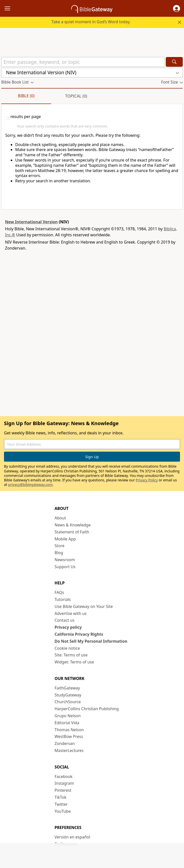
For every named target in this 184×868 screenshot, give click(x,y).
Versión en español (73, 837)
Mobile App (65, 539)
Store (60, 546)
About (60, 518)
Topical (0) (76, 96)
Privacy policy (68, 627)
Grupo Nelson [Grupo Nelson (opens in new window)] (68, 716)
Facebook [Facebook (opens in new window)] (64, 776)
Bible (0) (26, 96)
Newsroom (65, 560)
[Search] (174, 62)
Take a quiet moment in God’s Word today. (91, 22)
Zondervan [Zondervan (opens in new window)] (65, 743)
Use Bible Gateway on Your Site (84, 606)
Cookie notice (67, 648)
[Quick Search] (83, 62)
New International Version (31, 222)
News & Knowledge (73, 525)
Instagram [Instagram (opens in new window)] (64, 783)
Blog (59, 553)
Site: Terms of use (71, 655)
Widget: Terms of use (74, 662)
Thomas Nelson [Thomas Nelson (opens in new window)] (69, 730)
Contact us (65, 620)
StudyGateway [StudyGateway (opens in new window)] (68, 695)
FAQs (59, 592)
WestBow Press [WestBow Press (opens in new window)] (69, 736)
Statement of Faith (72, 532)
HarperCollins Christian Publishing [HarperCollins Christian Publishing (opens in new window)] (87, 709)
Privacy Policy (147, 480)
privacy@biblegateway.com (30, 485)
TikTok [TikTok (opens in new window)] (61, 797)
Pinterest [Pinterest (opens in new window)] (63, 790)
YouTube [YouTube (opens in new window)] (63, 811)
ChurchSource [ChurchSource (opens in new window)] (68, 702)
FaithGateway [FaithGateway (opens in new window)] (67, 688)
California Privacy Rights (79, 634)
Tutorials (63, 599)
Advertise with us (71, 613)
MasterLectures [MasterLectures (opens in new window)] (69, 750)
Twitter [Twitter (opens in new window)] (61, 804)
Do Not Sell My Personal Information (91, 641)
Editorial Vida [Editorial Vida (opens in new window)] (67, 723)
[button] (177, 9)
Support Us (65, 567)
